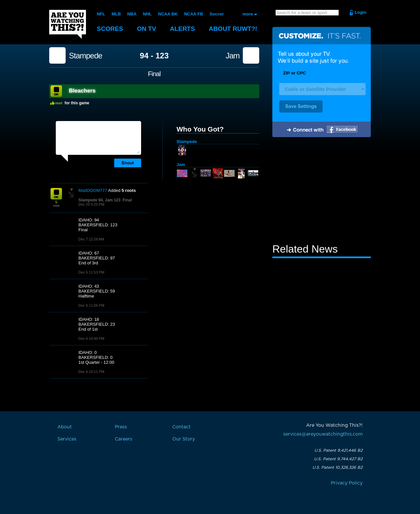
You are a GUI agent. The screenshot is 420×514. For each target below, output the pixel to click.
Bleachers (82, 91)
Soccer (217, 14)
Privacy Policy (347, 483)
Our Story (184, 439)
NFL (101, 14)
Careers (124, 439)
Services (67, 439)
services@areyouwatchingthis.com (323, 434)
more (248, 14)
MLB (116, 14)
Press (121, 427)
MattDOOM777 (93, 190)
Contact (181, 427)
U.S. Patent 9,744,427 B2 (338, 459)
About (233, 29)
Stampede (85, 56)
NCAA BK (168, 14)
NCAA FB (194, 14)
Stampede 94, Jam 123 (99, 200)
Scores (110, 29)
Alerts (182, 29)
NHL (147, 14)
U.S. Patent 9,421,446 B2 (338, 450)
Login (360, 12)
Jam (233, 56)
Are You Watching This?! (68, 24)
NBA (132, 14)
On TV (147, 29)
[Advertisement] (322, 191)
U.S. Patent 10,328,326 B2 (337, 467)
